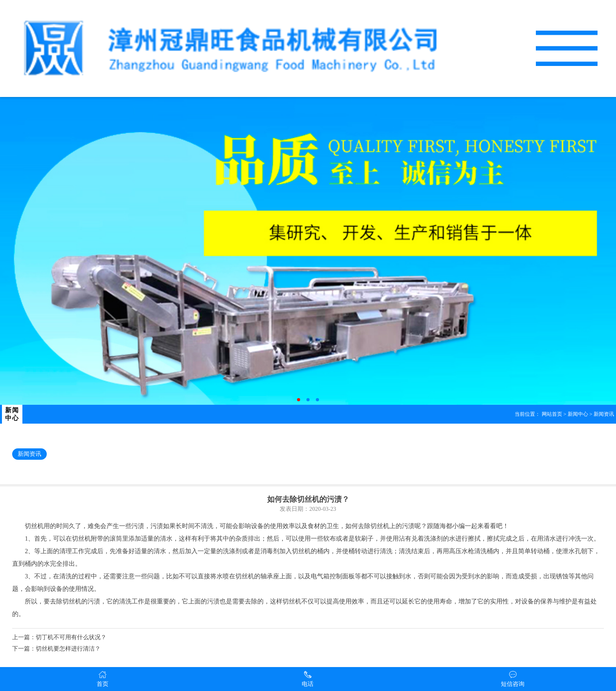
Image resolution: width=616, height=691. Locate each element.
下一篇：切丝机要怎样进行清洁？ (56, 649)
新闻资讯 (604, 414)
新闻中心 (578, 414)
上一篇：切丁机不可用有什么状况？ (59, 637)
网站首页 (552, 414)
